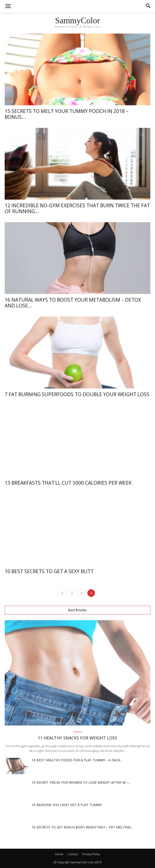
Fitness (78, 732)
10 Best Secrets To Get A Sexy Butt (49, 571)
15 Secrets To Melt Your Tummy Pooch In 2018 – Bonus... (67, 114)
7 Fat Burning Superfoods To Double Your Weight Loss (77, 394)
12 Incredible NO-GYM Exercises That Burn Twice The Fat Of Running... (77, 208)
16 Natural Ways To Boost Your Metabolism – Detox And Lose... (73, 303)
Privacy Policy (91, 854)
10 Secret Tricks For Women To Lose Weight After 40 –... (81, 782)
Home (59, 854)
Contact (73, 854)
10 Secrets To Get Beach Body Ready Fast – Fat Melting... (82, 827)
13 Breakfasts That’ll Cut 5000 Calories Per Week (68, 483)
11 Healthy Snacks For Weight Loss (77, 738)
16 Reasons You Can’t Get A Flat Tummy (67, 805)
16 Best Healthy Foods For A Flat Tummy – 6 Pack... (77, 760)
